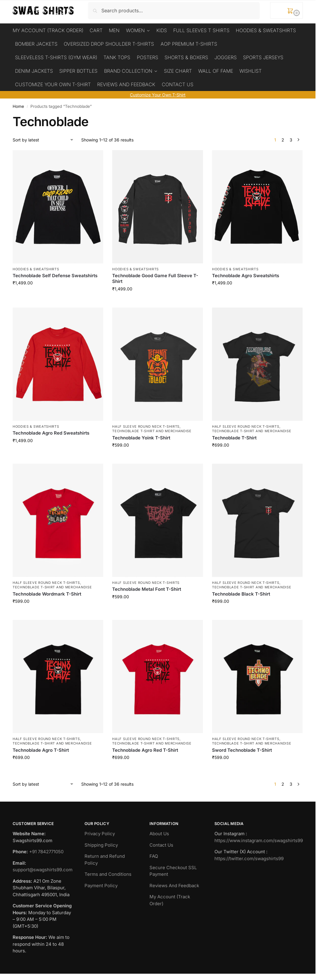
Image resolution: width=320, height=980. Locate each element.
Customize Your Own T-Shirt (158, 94)
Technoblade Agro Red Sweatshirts (51, 432)
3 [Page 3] (291, 139)
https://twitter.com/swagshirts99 (249, 857)
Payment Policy (101, 884)
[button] (286, 10)
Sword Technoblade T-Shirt (242, 749)
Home (18, 105)
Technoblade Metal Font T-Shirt (147, 588)
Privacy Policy (100, 832)
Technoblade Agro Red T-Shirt (145, 749)
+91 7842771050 (46, 850)
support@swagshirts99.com (43, 868)
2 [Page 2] (283, 139)
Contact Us (161, 844)
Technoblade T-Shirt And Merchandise (152, 430)
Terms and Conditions (108, 873)
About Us (159, 832)
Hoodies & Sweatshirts (36, 268)
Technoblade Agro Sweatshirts (246, 274)
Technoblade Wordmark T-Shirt (47, 593)
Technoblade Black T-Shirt (241, 593)
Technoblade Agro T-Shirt (41, 749)
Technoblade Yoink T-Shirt (141, 436)
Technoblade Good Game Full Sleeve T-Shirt (155, 277)
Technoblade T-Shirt (234, 436)
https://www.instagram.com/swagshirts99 (259, 839)
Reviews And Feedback (174, 884)
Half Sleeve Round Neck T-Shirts (146, 425)
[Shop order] (43, 139)
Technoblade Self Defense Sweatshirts (55, 274)
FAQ (154, 855)
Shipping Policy (101, 844)
